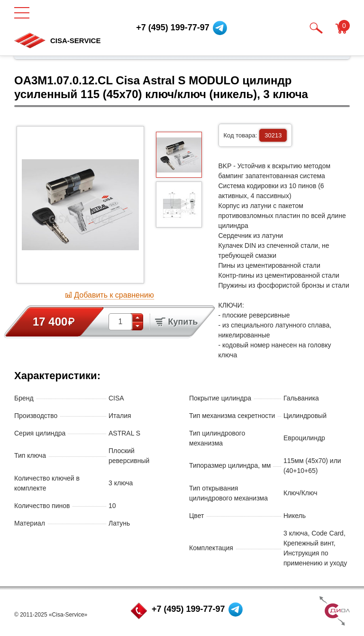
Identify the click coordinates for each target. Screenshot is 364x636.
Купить (176, 322)
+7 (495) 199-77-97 (188, 609)
